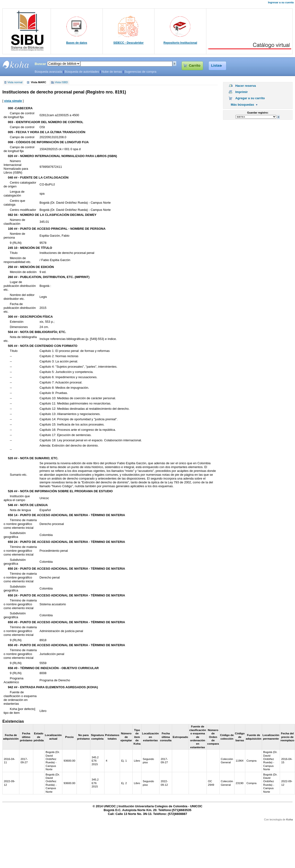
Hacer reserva (246, 86)
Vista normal (15, 82)
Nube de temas (112, 72)
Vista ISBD (61, 82)
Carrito (195, 66)
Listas (216, 66)
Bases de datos (77, 43)
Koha (290, 819)
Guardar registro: (258, 113)
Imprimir (241, 92)
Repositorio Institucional (180, 43)
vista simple (13, 101)
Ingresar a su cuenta (281, 2)
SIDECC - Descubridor (128, 43)
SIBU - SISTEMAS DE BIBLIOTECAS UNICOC (16, 65)
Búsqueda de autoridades (82, 72)
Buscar (40, 64)
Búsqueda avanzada (48, 72)
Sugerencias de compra (140, 72)
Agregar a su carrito (250, 98)
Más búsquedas (242, 105)
